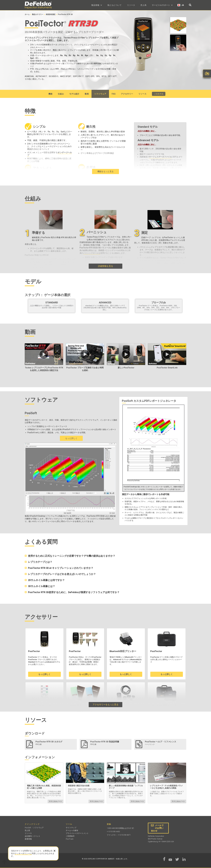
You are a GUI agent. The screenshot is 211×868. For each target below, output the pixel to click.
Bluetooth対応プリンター (123, 651)
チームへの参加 (72, 830)
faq (114, 94)
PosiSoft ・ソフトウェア (34, 828)
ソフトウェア (100, 94)
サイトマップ (71, 828)
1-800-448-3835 (113, 828)
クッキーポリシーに (23, 853)
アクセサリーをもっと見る (105, 705)
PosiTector (34, 651)
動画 (87, 94)
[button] (97, 5)
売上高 (144, 5)
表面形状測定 (51, 14)
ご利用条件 (70, 836)
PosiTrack (70, 839)
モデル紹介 (74, 94)
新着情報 (28, 839)
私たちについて (115, 5)
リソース (131, 5)
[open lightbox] (178, 26)
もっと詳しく (71, 438)
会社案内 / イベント (32, 836)
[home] (38, 5)
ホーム (27, 14)
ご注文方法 (159, 94)
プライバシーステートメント (77, 833)
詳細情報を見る (105, 266)
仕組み (61, 94)
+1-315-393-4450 (113, 832)
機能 (50, 94)
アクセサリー (127, 94)
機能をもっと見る (105, 171)
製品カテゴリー (38, 14)
